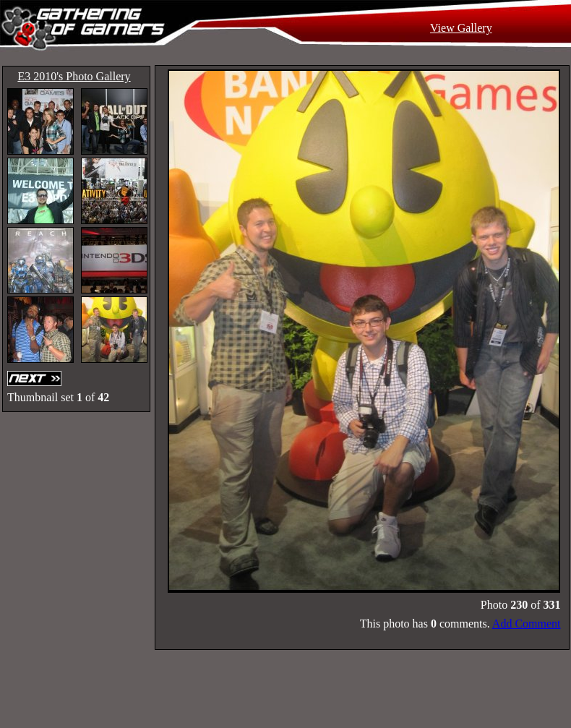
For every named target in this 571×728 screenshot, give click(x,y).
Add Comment (527, 624)
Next (36, 378)
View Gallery (461, 28)
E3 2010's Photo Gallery (74, 76)
